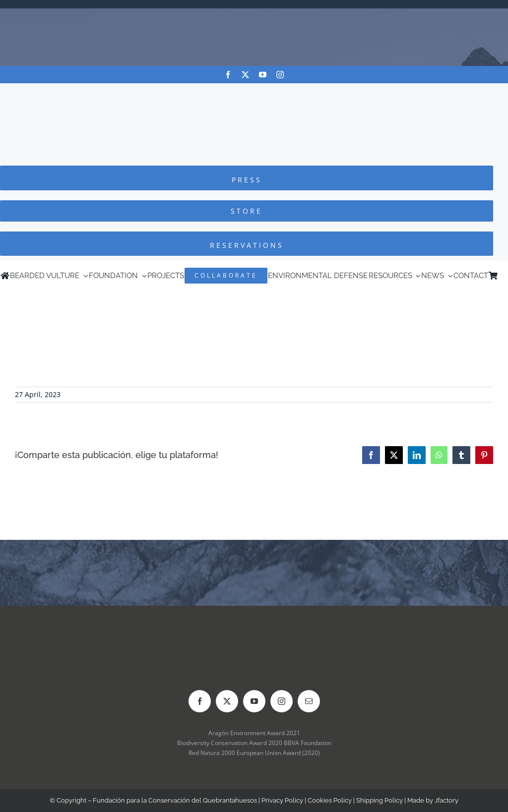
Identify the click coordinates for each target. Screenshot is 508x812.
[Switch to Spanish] (503, 276)
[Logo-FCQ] (254, 92)
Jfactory (446, 800)
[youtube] (263, 75)
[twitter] (245, 75)
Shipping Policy (380, 800)
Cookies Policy (330, 800)
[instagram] (280, 75)
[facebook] (228, 75)
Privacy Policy (282, 800)
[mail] (309, 701)
